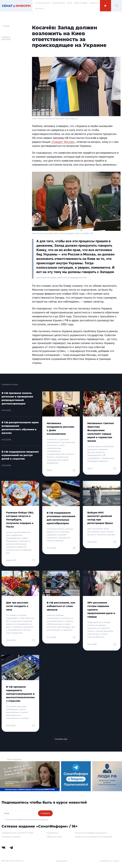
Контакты (40, 9)
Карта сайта (62, 861)
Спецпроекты (59, 3)
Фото (70, 3)
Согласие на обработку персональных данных (27, 820)
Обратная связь (54, 837)
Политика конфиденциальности (91, 833)
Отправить (45, 813)
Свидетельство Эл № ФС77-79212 (18, 833)
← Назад (6, 26)
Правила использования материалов (94, 837)
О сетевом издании (11, 837)
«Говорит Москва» (63, 142)
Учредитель (52, 833)
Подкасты (94, 3)
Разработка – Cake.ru (110, 861)
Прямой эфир (81, 3)
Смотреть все (61, 739)
